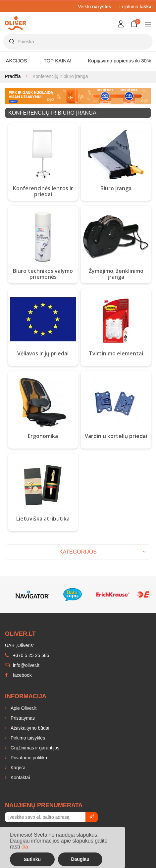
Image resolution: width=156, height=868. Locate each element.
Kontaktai (20, 778)
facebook (18, 675)
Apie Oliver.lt (23, 708)
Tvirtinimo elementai (116, 353)
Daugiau (80, 859)
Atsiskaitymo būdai (29, 728)
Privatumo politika (28, 758)
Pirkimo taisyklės (27, 738)
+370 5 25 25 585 (27, 655)
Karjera (17, 768)
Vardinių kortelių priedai (116, 436)
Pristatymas (22, 718)
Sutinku (32, 859)
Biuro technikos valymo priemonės (43, 274)
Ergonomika (43, 436)
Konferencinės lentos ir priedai (43, 191)
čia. (26, 847)
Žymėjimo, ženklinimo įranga (116, 274)
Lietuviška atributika (43, 519)
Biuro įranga (116, 188)
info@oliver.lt (22, 665)
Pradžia (13, 76)
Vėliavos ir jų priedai (43, 353)
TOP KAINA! (58, 61)
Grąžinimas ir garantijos (34, 748)
